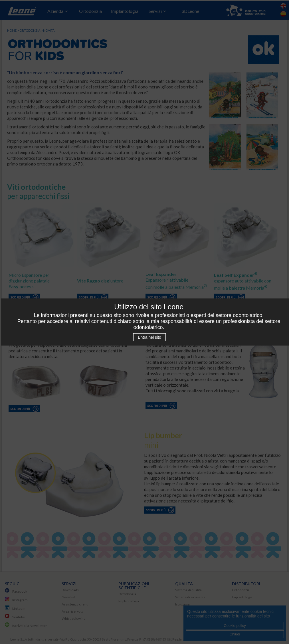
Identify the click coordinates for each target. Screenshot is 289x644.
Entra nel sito (149, 337)
